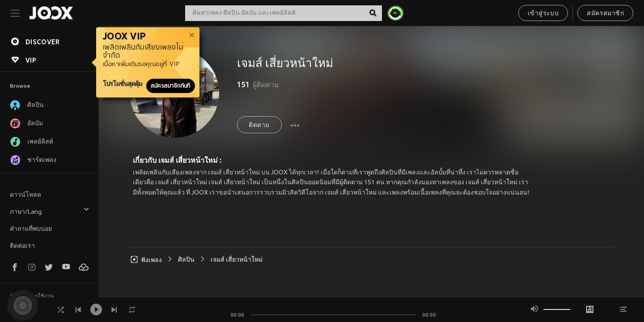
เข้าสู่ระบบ (543, 14)
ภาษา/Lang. (50, 211)
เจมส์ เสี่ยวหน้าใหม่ (237, 260)
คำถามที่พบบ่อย (31, 229)
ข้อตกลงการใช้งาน (32, 297)
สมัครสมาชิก (605, 14)
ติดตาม (259, 125)
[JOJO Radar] (395, 13)
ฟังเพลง (146, 260)
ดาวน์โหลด (25, 195)
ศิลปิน (186, 260)
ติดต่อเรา (22, 246)
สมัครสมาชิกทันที (171, 86)
